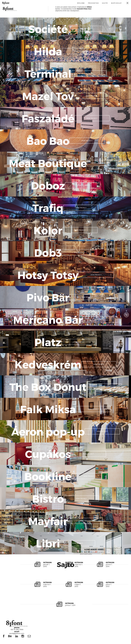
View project (85, 29)
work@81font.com (17, 632)
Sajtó (105, 3)
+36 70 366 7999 (17, 628)
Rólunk (81, 3)
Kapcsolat (117, 3)
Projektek (93, 3)
